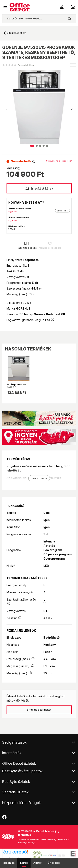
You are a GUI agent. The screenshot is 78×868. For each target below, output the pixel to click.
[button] (72, 109)
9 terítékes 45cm (17, 33)
